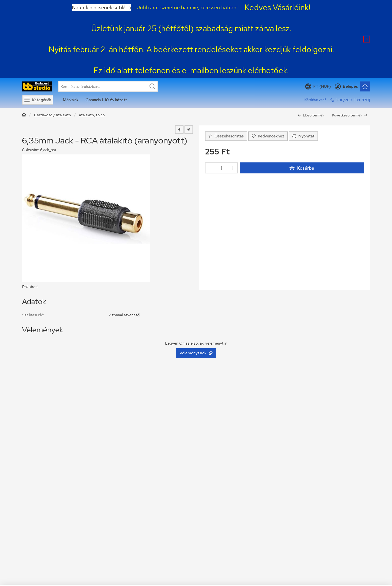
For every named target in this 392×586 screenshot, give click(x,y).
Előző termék (311, 115)
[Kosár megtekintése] (365, 86)
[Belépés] (346, 86)
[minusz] (210, 168)
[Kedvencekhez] (268, 136)
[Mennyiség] (221, 168)
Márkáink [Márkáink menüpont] (71, 100)
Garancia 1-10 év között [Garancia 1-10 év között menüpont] (106, 100)
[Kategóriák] (38, 100)
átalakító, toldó (92, 115)
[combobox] (108, 86)
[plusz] (232, 168)
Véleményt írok (196, 353)
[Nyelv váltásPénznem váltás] (318, 86)
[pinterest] (189, 130)
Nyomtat (303, 136)
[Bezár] (367, 39)
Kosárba (302, 168)
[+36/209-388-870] (353, 100)
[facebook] (179, 130)
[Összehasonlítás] (226, 136)
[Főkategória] (24, 115)
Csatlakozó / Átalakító (52, 115)
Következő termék (350, 115)
